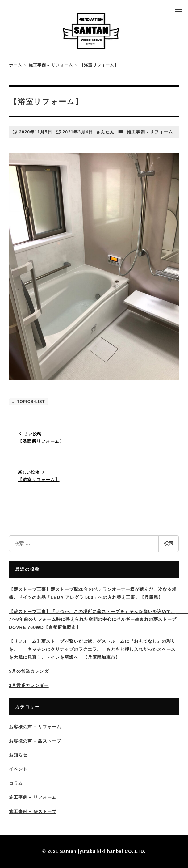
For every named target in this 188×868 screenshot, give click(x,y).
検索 (169, 543)
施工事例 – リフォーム (33, 797)
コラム (16, 783)
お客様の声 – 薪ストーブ (35, 741)
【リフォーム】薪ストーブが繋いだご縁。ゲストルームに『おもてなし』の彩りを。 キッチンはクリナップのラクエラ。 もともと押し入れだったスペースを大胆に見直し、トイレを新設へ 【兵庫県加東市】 (92, 649)
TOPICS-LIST (30, 402)
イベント (18, 769)
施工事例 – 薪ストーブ (33, 811)
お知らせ (18, 755)
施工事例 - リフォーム (150, 132)
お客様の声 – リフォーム (35, 727)
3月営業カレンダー (29, 685)
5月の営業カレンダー (31, 671)
